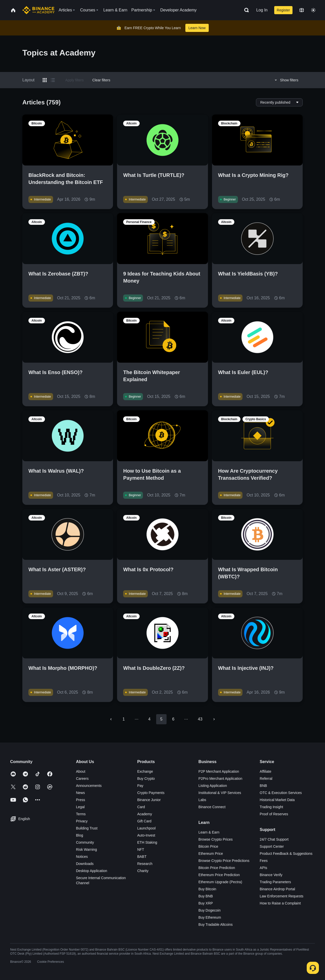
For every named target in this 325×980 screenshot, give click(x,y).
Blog (79, 835)
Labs (202, 800)
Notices (82, 857)
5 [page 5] (161, 719)
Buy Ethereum (210, 917)
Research (145, 864)
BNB (263, 786)
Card (141, 807)
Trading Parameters (275, 882)
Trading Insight (271, 807)
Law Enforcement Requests (282, 896)
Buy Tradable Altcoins (216, 924)
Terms (81, 814)
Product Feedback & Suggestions (286, 854)
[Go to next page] (214, 719)
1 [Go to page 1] (124, 719)
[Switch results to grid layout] (45, 80)
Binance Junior (149, 800)
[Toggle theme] (313, 10)
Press (80, 800)
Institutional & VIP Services (220, 793)
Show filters (286, 80)
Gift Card (144, 821)
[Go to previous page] (111, 719)
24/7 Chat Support (274, 839)
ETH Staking (147, 842)
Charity (143, 871)
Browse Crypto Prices (216, 839)
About (81, 771)
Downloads (85, 864)
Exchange (145, 771)
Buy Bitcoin (207, 889)
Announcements (89, 786)
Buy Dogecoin (210, 910)
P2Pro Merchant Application (221, 779)
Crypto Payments (151, 793)
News (80, 793)
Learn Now (197, 28)
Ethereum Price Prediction (219, 875)
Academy (144, 814)
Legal (80, 807)
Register (283, 10)
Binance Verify (271, 875)
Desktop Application (92, 871)
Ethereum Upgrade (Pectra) (220, 882)
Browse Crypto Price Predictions (224, 861)
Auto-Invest (146, 835)
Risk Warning (86, 849)
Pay (140, 786)
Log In (262, 10)
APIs (264, 868)
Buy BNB (206, 896)
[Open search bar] (245, 10)
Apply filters (74, 80)
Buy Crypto (146, 779)
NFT (141, 849)
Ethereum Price (211, 854)
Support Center (272, 846)
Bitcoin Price (208, 846)
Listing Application (213, 786)
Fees (264, 861)
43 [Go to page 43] (200, 719)
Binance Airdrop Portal (277, 889)
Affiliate (266, 771)
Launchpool (146, 828)
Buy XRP (206, 903)
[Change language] (302, 10)
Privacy (82, 821)
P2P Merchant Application (219, 771)
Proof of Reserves (274, 814)
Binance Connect (212, 807)
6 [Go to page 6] (173, 719)
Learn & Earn (209, 832)
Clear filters (101, 80)
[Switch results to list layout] (53, 80)
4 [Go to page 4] (149, 719)
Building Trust (87, 828)
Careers (82, 779)
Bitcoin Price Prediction (217, 868)
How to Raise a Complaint (280, 903)
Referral (266, 779)
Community (85, 842)
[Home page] (38, 10)
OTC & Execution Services (281, 793)
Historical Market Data (277, 800)
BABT (142, 857)
